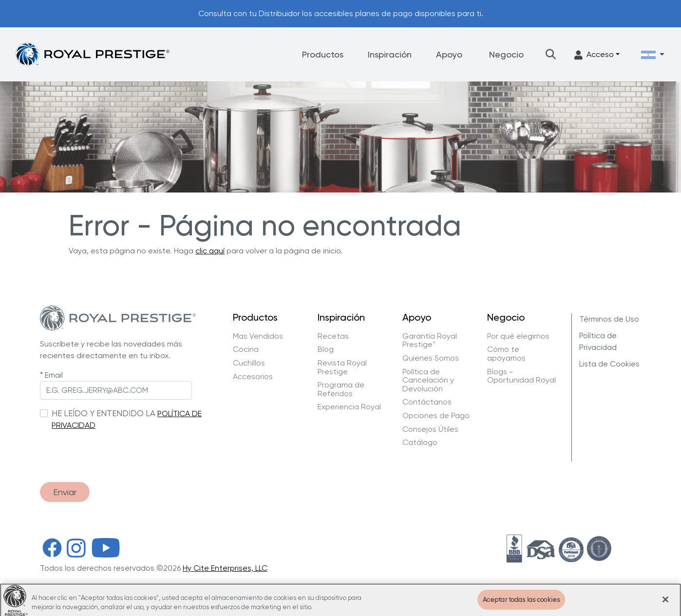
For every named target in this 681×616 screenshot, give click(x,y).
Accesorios (253, 377)
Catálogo (420, 443)
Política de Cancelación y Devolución (428, 380)
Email (54, 375)
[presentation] (114, 451)
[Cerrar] (665, 605)
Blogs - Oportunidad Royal (521, 376)
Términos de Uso (609, 319)
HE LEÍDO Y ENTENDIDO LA (104, 413)
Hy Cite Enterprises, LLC (225, 568)
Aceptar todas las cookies (521, 605)
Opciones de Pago (436, 416)
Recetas (333, 336)
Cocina (246, 349)
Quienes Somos (431, 358)
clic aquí (210, 251)
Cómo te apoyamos (506, 354)
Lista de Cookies (609, 364)
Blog (326, 349)
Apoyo (449, 54)
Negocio (506, 54)
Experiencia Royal (349, 407)
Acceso (594, 55)
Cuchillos (249, 363)
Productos (323, 54)
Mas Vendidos (258, 336)
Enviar (65, 492)
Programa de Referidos (341, 389)
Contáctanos (427, 402)
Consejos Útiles (430, 429)
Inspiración (390, 54)
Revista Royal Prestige (342, 367)
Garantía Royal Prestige (430, 340)
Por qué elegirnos (518, 336)
